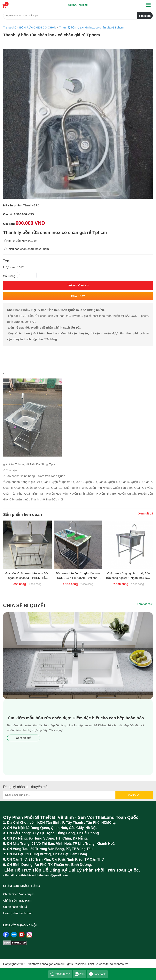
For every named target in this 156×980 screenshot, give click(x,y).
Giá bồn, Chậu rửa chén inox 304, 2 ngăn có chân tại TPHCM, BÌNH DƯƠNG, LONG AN (27, 578)
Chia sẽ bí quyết (25, 605)
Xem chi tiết (24, 738)
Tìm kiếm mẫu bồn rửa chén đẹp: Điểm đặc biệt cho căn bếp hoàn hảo (75, 718)
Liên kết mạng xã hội (20, 925)
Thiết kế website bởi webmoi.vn (108, 964)
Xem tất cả (146, 513)
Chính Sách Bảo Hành (18, 900)
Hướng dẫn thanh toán (18, 913)
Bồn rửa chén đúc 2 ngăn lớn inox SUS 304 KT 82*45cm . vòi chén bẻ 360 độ (78, 578)
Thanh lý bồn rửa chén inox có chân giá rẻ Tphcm (51, 35)
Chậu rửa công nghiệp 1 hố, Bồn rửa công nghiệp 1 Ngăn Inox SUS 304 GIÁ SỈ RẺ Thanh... (129, 578)
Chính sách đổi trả (15, 907)
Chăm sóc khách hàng (21, 886)
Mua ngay (78, 296)
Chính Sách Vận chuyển (19, 894)
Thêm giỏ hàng (78, 286)
